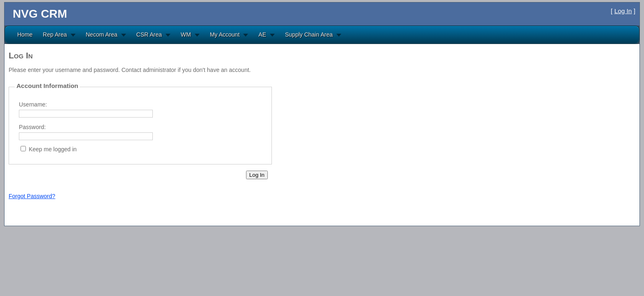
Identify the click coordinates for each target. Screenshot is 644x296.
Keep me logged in (53, 149)
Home (25, 35)
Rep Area (55, 35)
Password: (32, 127)
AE (262, 35)
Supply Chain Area (309, 35)
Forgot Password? (32, 196)
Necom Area (102, 35)
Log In (623, 11)
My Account (225, 35)
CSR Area (149, 35)
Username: (33, 104)
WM (186, 35)
